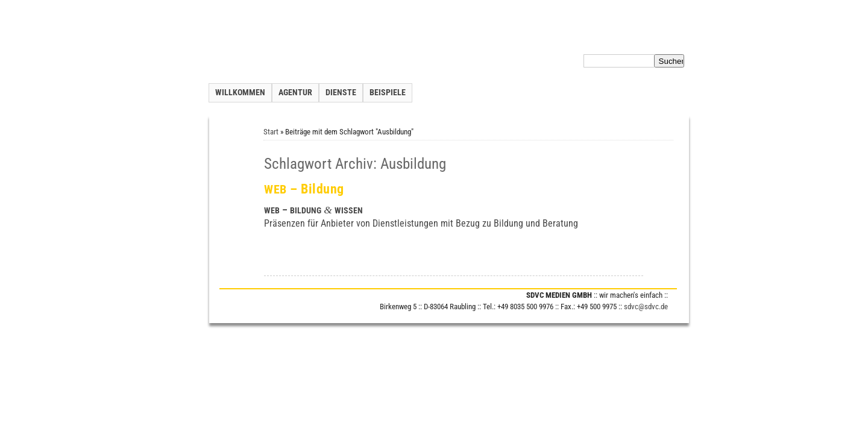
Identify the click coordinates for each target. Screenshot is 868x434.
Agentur (295, 93)
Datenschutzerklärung (607, 39)
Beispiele (388, 93)
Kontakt (524, 39)
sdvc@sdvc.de (646, 307)
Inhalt (554, 39)
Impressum (670, 39)
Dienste (341, 93)
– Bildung (304, 189)
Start (271, 132)
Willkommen (240, 93)
